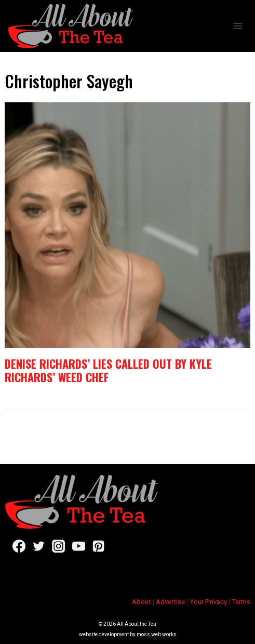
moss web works (157, 634)
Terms (241, 602)
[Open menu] (238, 26)
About (142, 602)
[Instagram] (58, 546)
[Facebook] (19, 546)
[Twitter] (39, 546)
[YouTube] (79, 546)
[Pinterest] (98, 546)
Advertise (170, 602)
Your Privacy (208, 602)
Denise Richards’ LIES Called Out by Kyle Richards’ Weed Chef (108, 370)
